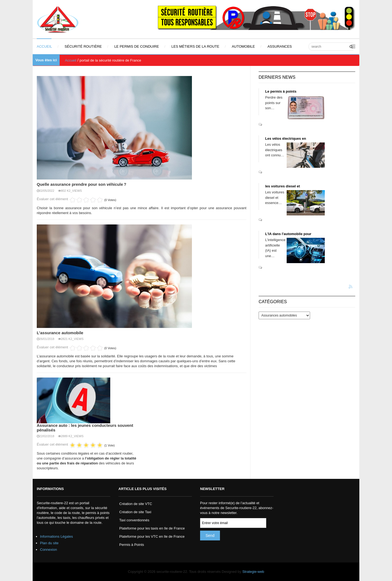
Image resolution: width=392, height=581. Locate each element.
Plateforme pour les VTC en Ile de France (152, 536)
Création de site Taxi (135, 512)
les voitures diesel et (283, 186)
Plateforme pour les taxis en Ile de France (152, 528)
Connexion (48, 550)
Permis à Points (132, 545)
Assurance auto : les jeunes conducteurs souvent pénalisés (85, 428)
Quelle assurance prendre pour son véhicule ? (82, 184)
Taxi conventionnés (134, 520)
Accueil (71, 60)
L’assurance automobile (60, 333)
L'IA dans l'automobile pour (288, 234)
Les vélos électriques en (286, 139)
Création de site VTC (136, 504)
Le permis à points (281, 91)
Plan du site (49, 543)
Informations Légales (56, 536)
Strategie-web (253, 572)
